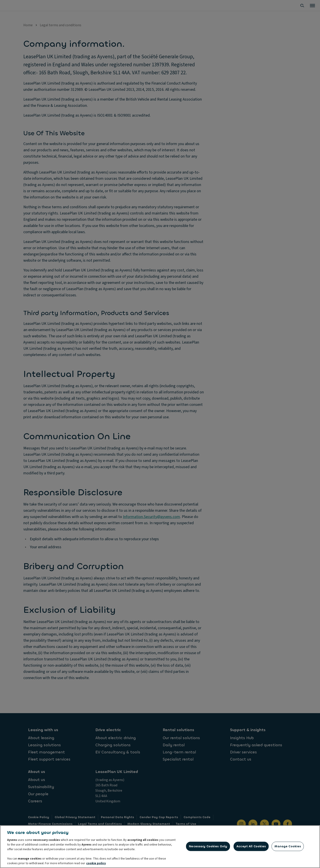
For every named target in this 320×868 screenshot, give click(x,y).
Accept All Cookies (251, 847)
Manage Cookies (288, 847)
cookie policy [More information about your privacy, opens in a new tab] (96, 864)
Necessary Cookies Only (208, 847)
